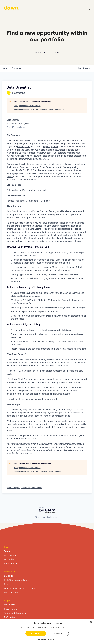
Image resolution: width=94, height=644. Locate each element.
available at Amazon (56, 150)
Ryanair (54, 147)
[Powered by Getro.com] (47, 510)
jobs (5, 68)
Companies (10, 555)
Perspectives (11, 564)
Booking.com (24, 147)
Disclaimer (10, 605)
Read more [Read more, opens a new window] (69, 628)
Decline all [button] (58, 633)
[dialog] (47, 632)
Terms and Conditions (15, 613)
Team (7, 551)
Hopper (46, 147)
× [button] (91, 622)
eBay (77, 150)
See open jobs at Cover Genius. (27, 106)
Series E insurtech (33, 140)
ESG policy (10, 617)
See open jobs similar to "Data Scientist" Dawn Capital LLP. (39, 109)
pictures (30, 399)
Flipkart (70, 150)
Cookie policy (52, 517)
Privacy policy (40, 517)
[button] (47, 639)
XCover (10, 156)
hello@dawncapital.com (16, 580)
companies (17, 68)
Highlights (9, 559)
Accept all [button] (36, 633)
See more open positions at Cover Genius (24, 488)
